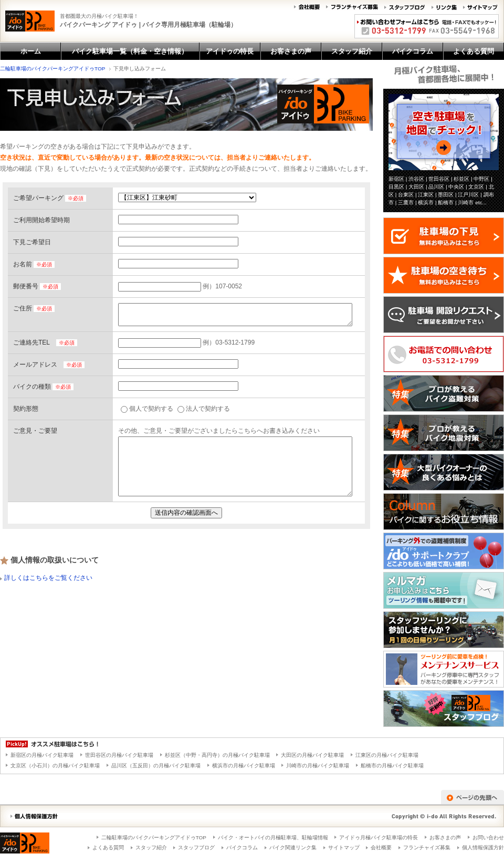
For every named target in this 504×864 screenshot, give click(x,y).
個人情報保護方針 (483, 847)
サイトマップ (344, 847)
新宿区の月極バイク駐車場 (42, 755)
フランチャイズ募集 (427, 847)
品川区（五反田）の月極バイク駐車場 (156, 766)
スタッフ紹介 (151, 847)
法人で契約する (204, 409)
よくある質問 (108, 847)
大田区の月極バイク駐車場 (312, 755)
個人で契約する (147, 409)
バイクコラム (242, 847)
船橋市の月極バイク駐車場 (392, 766)
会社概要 (381, 847)
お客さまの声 (445, 837)
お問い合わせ (488, 837)
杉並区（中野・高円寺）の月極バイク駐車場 (217, 755)
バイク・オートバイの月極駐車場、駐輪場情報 (273, 837)
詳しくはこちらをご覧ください (48, 578)
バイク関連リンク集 (293, 847)
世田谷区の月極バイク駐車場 (119, 755)
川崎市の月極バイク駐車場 (318, 766)
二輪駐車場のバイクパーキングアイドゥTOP (52, 69)
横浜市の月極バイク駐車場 (244, 766)
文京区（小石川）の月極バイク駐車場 (55, 766)
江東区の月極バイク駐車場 (387, 755)
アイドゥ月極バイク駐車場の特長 (379, 837)
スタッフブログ (196, 847)
